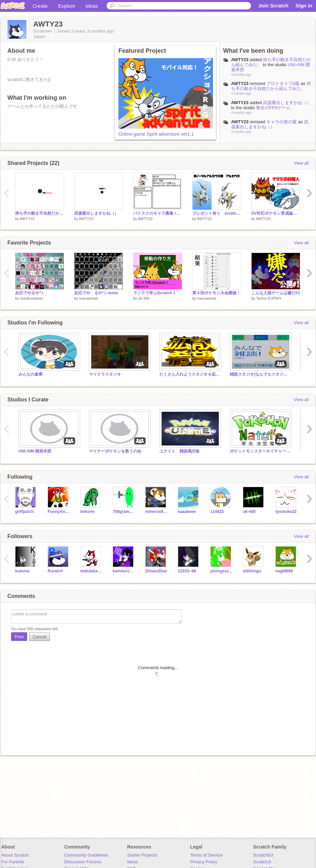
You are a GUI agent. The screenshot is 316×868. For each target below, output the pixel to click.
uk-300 (144, 298)
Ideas (92, 6)
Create (40, 6)
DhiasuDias (156, 571)
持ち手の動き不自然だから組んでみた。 (271, 86)
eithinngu (252, 571)
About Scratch (15, 855)
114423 (217, 512)
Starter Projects (142, 855)
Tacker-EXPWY (269, 298)
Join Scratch (273, 6)
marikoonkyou (32, 298)
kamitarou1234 (124, 571)
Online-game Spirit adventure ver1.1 (156, 134)
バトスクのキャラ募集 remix (158, 213)
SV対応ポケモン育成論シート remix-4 (276, 213)
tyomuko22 (286, 512)
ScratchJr (262, 862)
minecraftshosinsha (156, 512)
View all (301, 163)
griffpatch (24, 512)
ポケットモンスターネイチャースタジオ (260, 451)
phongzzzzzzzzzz (222, 571)
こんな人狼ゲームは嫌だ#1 (276, 293)
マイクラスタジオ (105, 374)
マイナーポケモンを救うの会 (115, 451)
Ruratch (55, 571)
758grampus (124, 512)
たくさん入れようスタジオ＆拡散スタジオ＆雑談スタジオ (190, 374)
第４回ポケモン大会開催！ (216, 293)
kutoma (22, 571)
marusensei (89, 298)
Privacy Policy (204, 862)
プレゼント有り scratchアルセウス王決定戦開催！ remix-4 (217, 213)
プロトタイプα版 (283, 83)
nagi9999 (284, 571)
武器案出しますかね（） (287, 103)
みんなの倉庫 (31, 374)
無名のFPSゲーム (273, 108)
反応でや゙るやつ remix (96, 293)
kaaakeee (187, 512)
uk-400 (249, 512)
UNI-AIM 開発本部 (35, 451)
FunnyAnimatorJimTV (59, 512)
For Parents (13, 862)
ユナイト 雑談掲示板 (179, 451)
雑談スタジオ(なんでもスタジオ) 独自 (260, 374)
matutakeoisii (91, 571)
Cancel (40, 637)
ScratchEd (263, 855)
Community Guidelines (86, 855)
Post (19, 637)
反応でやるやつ (29, 293)
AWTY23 (240, 60)
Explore (67, 6)
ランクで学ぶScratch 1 (154, 293)
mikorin (87, 512)
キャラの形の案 (282, 122)
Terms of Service (206, 855)
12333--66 (187, 571)
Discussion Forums (83, 862)
